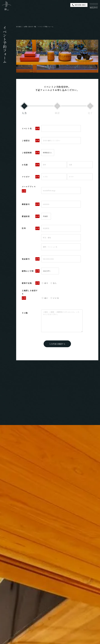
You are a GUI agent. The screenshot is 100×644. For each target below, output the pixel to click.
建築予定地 (31, 283)
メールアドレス (29, 189)
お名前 (31, 165)
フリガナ (31, 177)
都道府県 (31, 216)
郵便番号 (31, 204)
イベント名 (31, 129)
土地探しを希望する (30, 294)
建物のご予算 (31, 271)
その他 (25, 313)
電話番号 (31, 259)
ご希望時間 (31, 153)
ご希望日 (31, 141)
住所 (31, 228)
